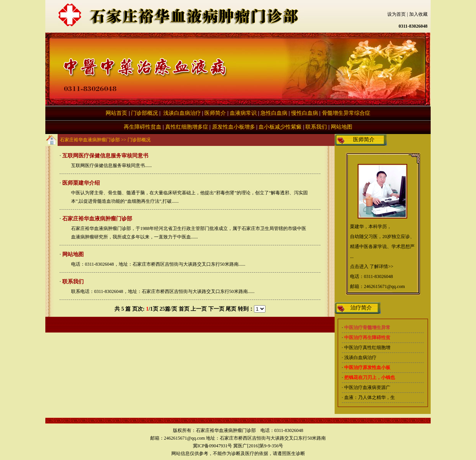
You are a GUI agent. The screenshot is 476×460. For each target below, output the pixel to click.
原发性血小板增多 (234, 127)
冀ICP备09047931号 (213, 446)
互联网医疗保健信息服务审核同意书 (105, 156)
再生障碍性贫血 (143, 127)
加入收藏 (418, 14)
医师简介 (215, 113)
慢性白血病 (305, 113)
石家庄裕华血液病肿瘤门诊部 (90, 140)
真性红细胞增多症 (187, 127)
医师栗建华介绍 (81, 183)
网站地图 (342, 127)
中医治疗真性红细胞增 (367, 347)
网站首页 (116, 113)
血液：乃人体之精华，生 (370, 397)
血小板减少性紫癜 (280, 127)
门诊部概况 (144, 113)
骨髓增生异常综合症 (346, 113)
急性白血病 (274, 113)
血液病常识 (243, 113)
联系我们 (316, 127)
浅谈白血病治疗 (181, 113)
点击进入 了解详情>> (372, 266)
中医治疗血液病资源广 (367, 387)
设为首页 (396, 14)
